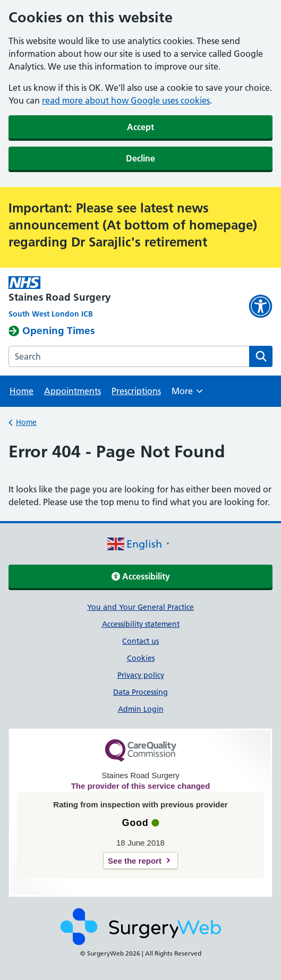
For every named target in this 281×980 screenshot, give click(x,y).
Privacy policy (141, 675)
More (187, 394)
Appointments (73, 391)
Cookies (141, 658)
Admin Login (141, 709)
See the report (135, 861)
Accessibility (141, 576)
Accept (140, 127)
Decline (140, 158)
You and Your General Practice (140, 607)
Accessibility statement (141, 624)
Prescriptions (136, 391)
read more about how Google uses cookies (126, 100)
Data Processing (140, 692)
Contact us (140, 641)
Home (22, 391)
